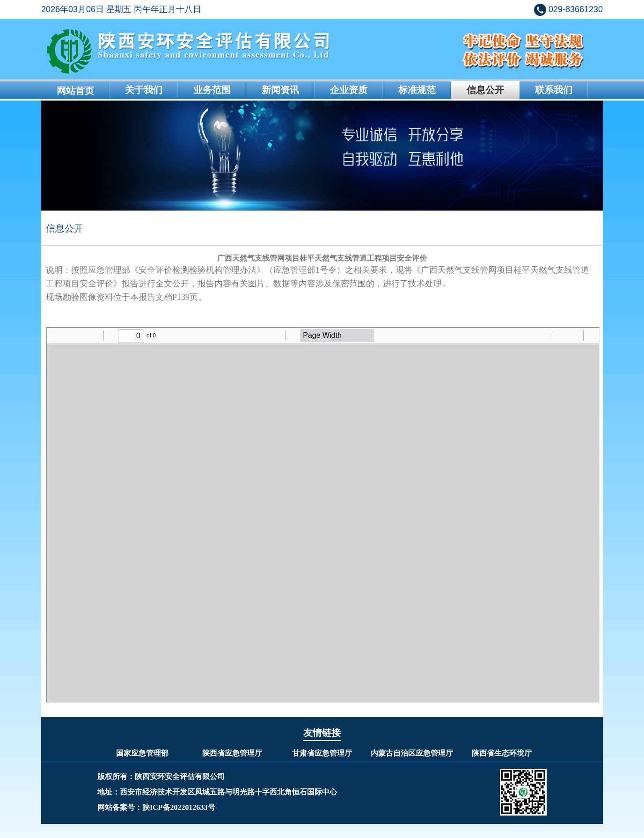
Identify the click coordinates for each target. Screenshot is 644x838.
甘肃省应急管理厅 (322, 753)
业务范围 (212, 90)
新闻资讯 (280, 90)
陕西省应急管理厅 (232, 753)
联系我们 (554, 90)
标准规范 (417, 90)
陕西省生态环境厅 (502, 753)
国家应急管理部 (142, 753)
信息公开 (485, 90)
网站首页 (75, 91)
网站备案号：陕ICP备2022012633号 (156, 807)
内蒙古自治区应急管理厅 (412, 753)
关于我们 (144, 90)
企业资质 (349, 90)
